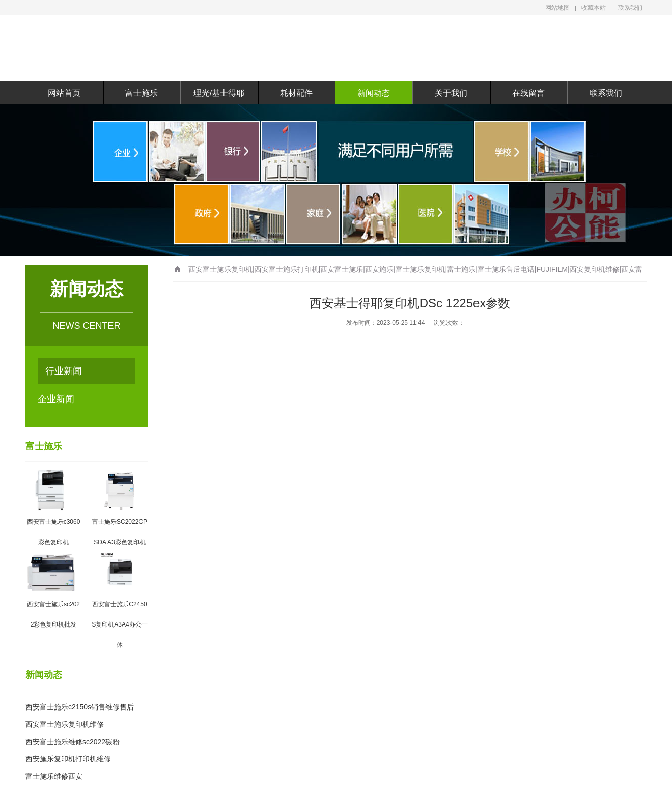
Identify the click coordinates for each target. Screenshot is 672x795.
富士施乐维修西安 (54, 776)
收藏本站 (594, 8)
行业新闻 (64, 371)
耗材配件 (296, 93)
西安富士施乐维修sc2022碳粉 (73, 742)
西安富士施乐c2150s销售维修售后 (80, 707)
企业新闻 (56, 399)
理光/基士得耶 (219, 93)
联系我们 (630, 8)
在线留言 (528, 93)
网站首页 (64, 93)
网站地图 (557, 8)
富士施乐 (142, 93)
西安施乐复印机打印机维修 (68, 759)
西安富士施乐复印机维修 (65, 724)
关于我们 (451, 93)
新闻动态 (374, 93)
